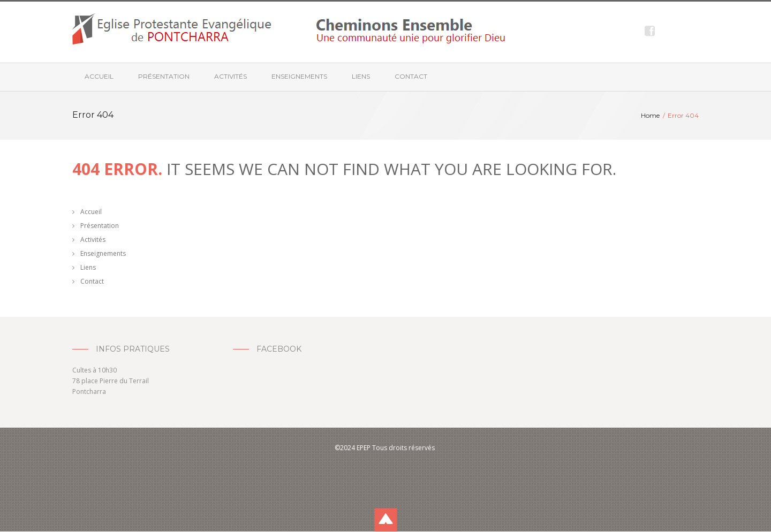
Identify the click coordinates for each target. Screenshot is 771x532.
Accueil (99, 76)
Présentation (164, 76)
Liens (361, 76)
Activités (230, 76)
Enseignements (299, 76)
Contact (411, 76)
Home (650, 115)
